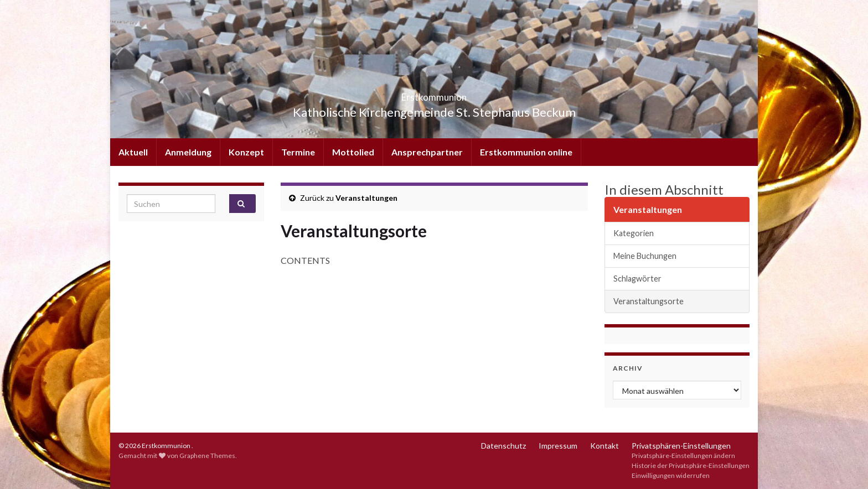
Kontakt (604, 446)
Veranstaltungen (366, 198)
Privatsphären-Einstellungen (681, 446)
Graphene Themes (207, 456)
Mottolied (353, 152)
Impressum (558, 446)
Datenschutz (503, 446)
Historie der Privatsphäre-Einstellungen (691, 465)
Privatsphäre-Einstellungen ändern (683, 456)
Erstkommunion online (526, 152)
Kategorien (634, 233)
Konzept (246, 152)
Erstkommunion (434, 94)
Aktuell (133, 152)
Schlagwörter (637, 279)
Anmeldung (188, 152)
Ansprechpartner (427, 152)
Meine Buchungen (645, 256)
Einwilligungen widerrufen (671, 475)
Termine (298, 152)
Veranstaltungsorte (649, 301)
